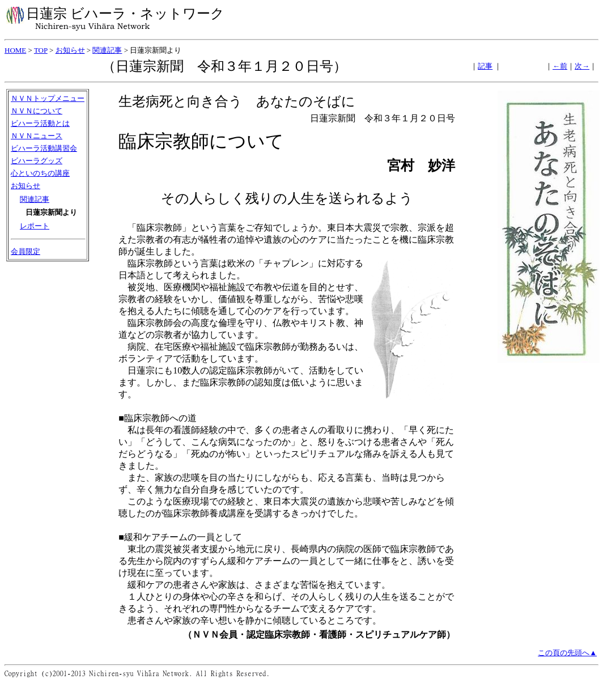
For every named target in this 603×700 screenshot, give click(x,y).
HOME (15, 50)
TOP (41, 50)
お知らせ (70, 50)
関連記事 (107, 50)
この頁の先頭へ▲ (567, 653)
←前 (560, 66)
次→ (582, 66)
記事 (485, 66)
